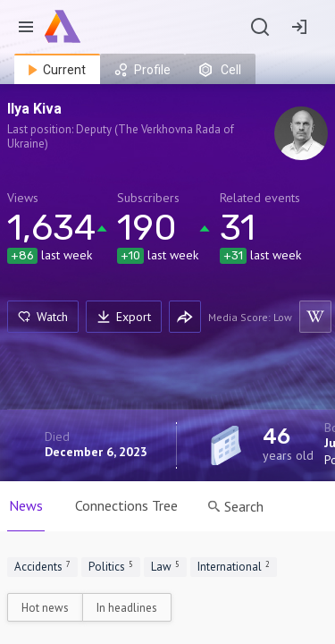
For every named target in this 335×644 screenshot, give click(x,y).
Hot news (45, 608)
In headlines (127, 608)
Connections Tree (126, 505)
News (26, 505)
